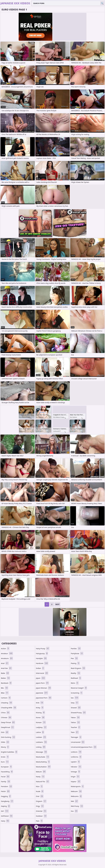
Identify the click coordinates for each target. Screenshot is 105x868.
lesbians (41, 742)
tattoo (75, 722)
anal (5, 663)
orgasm (41, 801)
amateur (7, 653)
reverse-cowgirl (79, 688)
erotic (5, 757)
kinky (40, 708)
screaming (77, 693)
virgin (75, 777)
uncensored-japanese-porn (84, 747)
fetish (5, 791)
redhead (76, 678)
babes (6, 678)
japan (41, 678)
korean (41, 722)
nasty (40, 777)
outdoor (41, 816)
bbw (5, 693)
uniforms (76, 757)
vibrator (76, 767)
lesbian (41, 737)
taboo (75, 717)
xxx (74, 811)
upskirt (75, 762)
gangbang (7, 801)
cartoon (6, 698)
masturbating (43, 762)
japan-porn (42, 683)
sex (75, 698)
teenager (76, 737)
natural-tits (43, 781)
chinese (6, 717)
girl (5, 811)
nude (40, 791)
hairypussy (42, 653)
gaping (6, 806)
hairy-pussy (43, 648)
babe (5, 673)
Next (57, 604)
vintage (76, 772)
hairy (5, 821)
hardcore (42, 663)
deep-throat (8, 722)
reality (76, 673)
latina (40, 732)
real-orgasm (78, 668)
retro (75, 683)
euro (5, 762)
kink (40, 703)
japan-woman (44, 688)
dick (5, 732)
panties (76, 648)
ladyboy (41, 727)
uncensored (78, 742)
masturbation (43, 767)
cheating (7, 703)
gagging (6, 796)
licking (41, 747)
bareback (6, 683)
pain (39, 821)
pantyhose (77, 653)
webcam (76, 791)
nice (39, 786)
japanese (42, 693)
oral (40, 796)
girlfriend (7, 816)
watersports (77, 786)
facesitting (7, 772)
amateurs (7, 658)
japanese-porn (44, 698)
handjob (41, 658)
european (7, 767)
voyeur (76, 781)
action (5, 648)
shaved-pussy (78, 713)
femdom (7, 786)
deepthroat (8, 727)
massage (42, 752)
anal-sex (7, 668)
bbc (5, 688)
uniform (76, 752)
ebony (5, 747)
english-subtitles (9, 752)
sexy (75, 703)
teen (75, 732)
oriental (41, 811)
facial (5, 777)
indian (40, 668)
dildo (5, 742)
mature (41, 772)
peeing (75, 663)
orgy (40, 806)
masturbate (43, 757)
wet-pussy (77, 806)
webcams (76, 796)
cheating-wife (9, 708)
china (5, 713)
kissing (40, 713)
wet (75, 801)
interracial (42, 673)
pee (74, 658)
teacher (76, 727)
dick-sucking (8, 737)
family (6, 781)
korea (40, 717)
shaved (76, 708)
